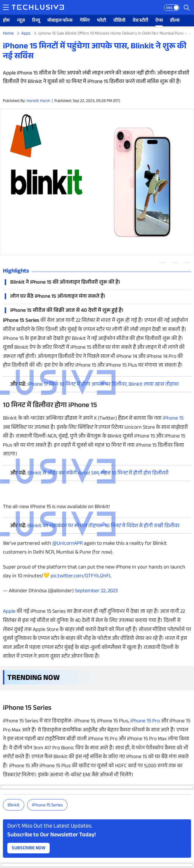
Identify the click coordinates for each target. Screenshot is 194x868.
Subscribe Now (29, 849)
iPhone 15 (173, 419)
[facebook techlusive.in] (187, 263)
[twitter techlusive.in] (175, 263)
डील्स (175, 21)
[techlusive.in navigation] (6, 7)
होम (6, 21)
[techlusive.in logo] (38, 8)
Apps (26, 34)
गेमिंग (85, 21)
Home (8, 34)
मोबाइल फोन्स (60, 21)
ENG (169, 8)
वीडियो (119, 21)
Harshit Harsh (38, 101)
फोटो (102, 21)
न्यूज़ (21, 21)
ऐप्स (159, 21)
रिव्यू (36, 21)
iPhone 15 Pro (145, 721)
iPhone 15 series (47, 806)
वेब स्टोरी (140, 21)
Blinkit (14, 806)
